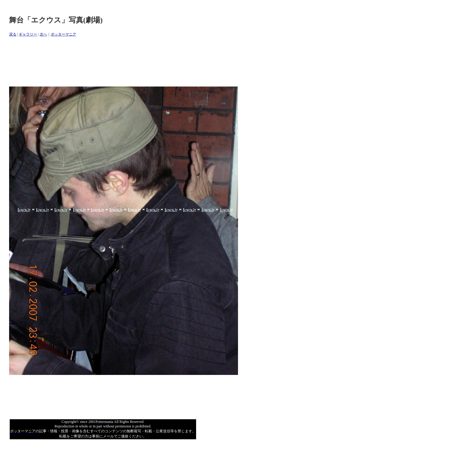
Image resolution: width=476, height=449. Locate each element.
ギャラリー (28, 34)
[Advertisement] (120, 62)
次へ (43, 34)
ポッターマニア (63, 34)
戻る (13, 34)
